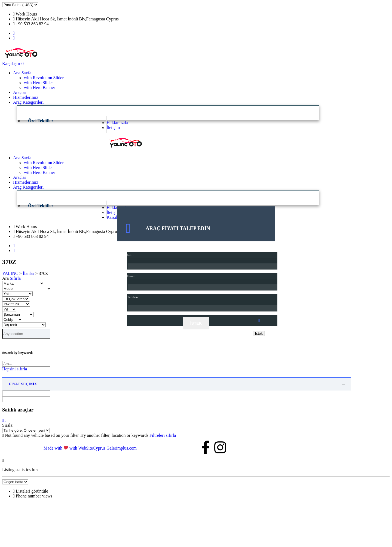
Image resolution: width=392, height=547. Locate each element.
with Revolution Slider (44, 78)
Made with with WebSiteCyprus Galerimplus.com (90, 448)
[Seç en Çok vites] (16, 299)
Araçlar (20, 92)
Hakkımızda (117, 123)
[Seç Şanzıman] (18, 314)
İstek (196, 324)
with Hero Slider (39, 83)
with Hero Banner (40, 87)
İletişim (113, 127)
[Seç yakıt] (17, 294)
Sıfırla (15, 278)
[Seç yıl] (9, 309)
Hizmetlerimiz (26, 97)
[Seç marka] (23, 283)
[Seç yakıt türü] (16, 304)
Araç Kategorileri (28, 102)
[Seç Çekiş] (12, 320)
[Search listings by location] (26, 334)
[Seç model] (27, 289)
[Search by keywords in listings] (26, 364)
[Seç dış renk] (24, 325)
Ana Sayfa (22, 73)
